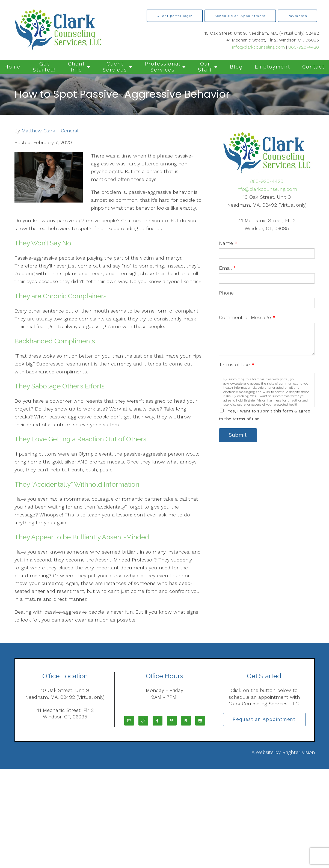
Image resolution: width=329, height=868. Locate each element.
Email (227, 268)
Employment (272, 67)
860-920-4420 (304, 47)
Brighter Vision (299, 752)
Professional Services (163, 67)
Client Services (115, 67)
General (70, 131)
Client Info (76, 67)
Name (228, 243)
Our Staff (205, 67)
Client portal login (175, 16)
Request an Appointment (264, 719)
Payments (297, 16)
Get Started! (44, 67)
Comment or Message (247, 317)
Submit (238, 435)
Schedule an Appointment (240, 16)
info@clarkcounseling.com (258, 47)
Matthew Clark (38, 131)
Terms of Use (237, 365)
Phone (226, 293)
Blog (236, 67)
